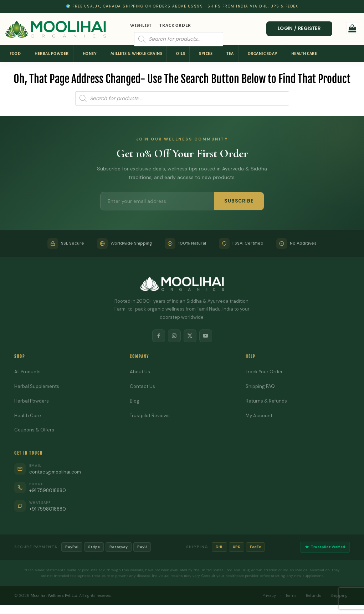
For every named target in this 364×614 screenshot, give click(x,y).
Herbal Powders (32, 401)
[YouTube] (206, 336)
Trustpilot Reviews (150, 416)
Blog (135, 401)
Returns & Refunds (266, 401)
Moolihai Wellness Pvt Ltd (54, 595)
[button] (352, 28)
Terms (291, 595)
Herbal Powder (52, 53)
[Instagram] (174, 336)
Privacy (269, 595)
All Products (27, 372)
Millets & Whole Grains (136, 53)
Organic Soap (263, 53)
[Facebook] (159, 336)
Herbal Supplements (37, 386)
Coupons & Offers (34, 430)
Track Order (175, 25)
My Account (259, 416)
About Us (140, 372)
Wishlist (141, 25)
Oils (181, 53)
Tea (230, 53)
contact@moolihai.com (55, 472)
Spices (206, 53)
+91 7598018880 (48, 490)
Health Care (304, 53)
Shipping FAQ (260, 386)
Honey (90, 53)
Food (15, 53)
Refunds (314, 595)
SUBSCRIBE (239, 201)
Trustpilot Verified (325, 547)
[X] (190, 336)
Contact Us (142, 386)
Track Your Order (264, 372)
